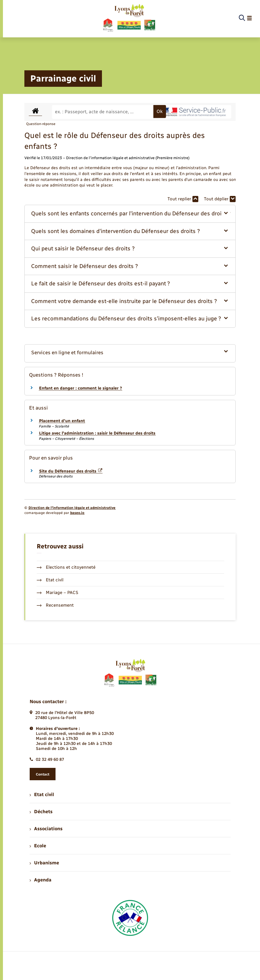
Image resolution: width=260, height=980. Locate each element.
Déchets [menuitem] (41, 812)
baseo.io (77, 513)
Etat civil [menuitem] (42, 795)
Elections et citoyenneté (66, 567)
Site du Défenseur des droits (71, 471)
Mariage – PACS (58, 593)
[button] (130, 214)
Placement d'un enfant (62, 421)
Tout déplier (220, 199)
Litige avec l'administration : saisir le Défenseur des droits (97, 433)
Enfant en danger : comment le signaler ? (80, 388)
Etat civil (50, 580)
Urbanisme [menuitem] (44, 863)
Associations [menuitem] (46, 829)
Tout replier (183, 199)
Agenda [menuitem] (41, 880)
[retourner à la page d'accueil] (129, 18)
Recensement (55, 605)
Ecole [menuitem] (38, 846)
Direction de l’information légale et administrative (72, 508)
